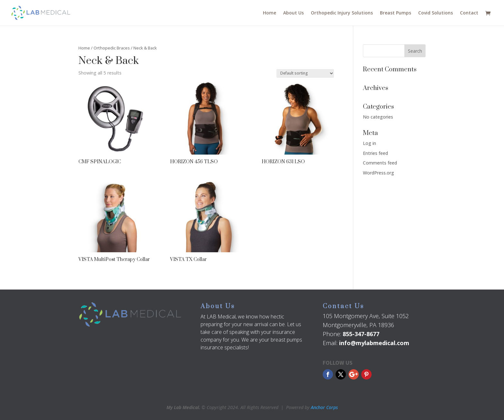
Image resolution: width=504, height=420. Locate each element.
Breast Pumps (396, 13)
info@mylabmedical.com (374, 343)
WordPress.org (378, 173)
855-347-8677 (361, 334)
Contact (469, 13)
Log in (369, 143)
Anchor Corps (324, 407)
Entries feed (375, 153)
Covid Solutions (436, 13)
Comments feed (380, 163)
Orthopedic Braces (112, 48)
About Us (293, 13)
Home (270, 13)
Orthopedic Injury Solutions (342, 13)
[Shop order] (305, 73)
